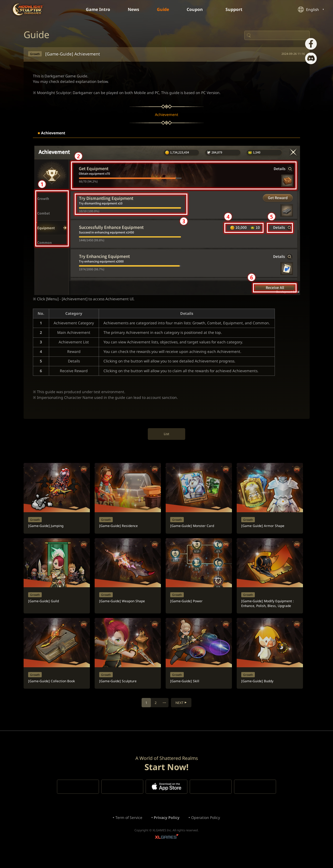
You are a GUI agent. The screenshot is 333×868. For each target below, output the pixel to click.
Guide (163, 10)
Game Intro (97, 10)
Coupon (198, 10)
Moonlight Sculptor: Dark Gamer (28, 9)
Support (238, 10)
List (166, 440)
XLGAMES (167, 853)
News (133, 10)
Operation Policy (207, 833)
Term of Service (128, 833)
